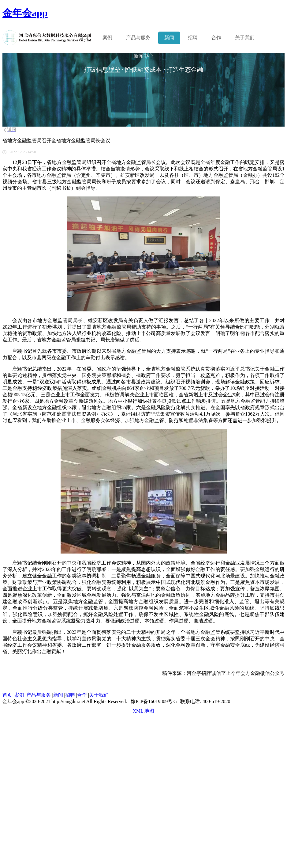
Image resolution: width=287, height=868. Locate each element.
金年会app (25, 13)
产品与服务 (39, 695)
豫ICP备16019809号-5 (154, 701)
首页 (84, 38)
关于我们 (245, 38)
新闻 (169, 38)
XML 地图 (144, 711)
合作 (216, 38)
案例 (107, 38)
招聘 (193, 38)
